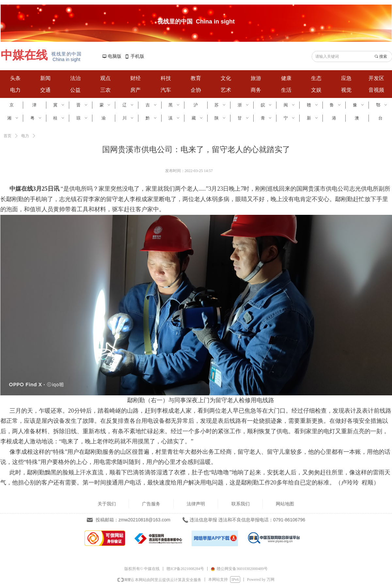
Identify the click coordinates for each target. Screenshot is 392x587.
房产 (135, 90)
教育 (196, 78)
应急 (346, 78)
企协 (196, 90)
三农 (105, 90)
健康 (286, 78)
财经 (135, 78)
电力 (15, 90)
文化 (226, 78)
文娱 (316, 90)
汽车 (166, 90)
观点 (105, 78)
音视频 (376, 90)
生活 (286, 90)
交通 (45, 90)
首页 (8, 136)
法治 (75, 78)
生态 (316, 78)
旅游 (256, 78)
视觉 (346, 90)
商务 (256, 90)
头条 (15, 78)
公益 (75, 90)
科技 (166, 78)
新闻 (45, 78)
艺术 (226, 90)
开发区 (376, 78)
